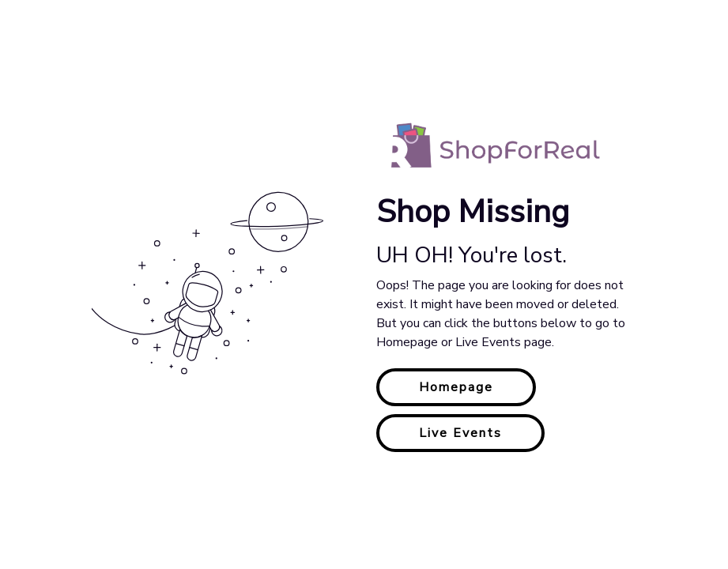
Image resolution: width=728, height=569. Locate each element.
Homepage (456, 387)
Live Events (460, 433)
